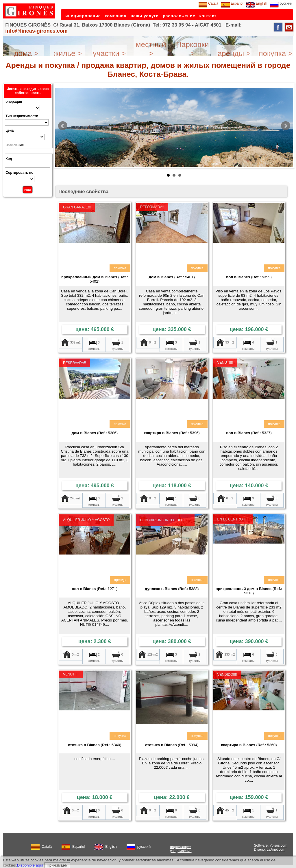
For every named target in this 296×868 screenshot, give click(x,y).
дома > (26, 53)
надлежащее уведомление (181, 849)
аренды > (234, 53)
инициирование (83, 16)
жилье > (68, 53)
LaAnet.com (276, 850)
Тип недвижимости (22, 116)
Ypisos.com (279, 845)
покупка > (275, 53)
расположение (179, 16)
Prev (63, 126)
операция (14, 102)
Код (9, 159)
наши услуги (145, 16)
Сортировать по (19, 173)
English (257, 3)
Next (286, 126)
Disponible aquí (30, 865)
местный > (151, 49)
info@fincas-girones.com (36, 31)
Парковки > (192, 49)
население (15, 145)
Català (208, 3)
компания (116, 16)
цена (10, 130)
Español (232, 3)
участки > (109, 53)
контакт (208, 16)
